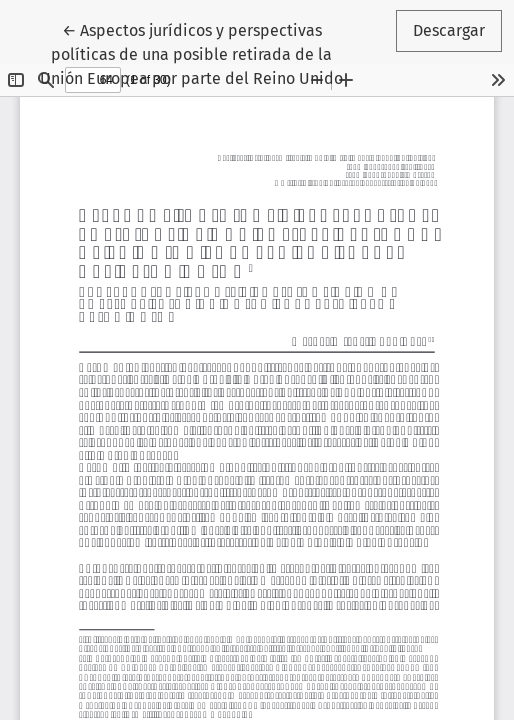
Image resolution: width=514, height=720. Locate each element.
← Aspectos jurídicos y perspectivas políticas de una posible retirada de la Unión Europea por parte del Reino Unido (191, 53)
